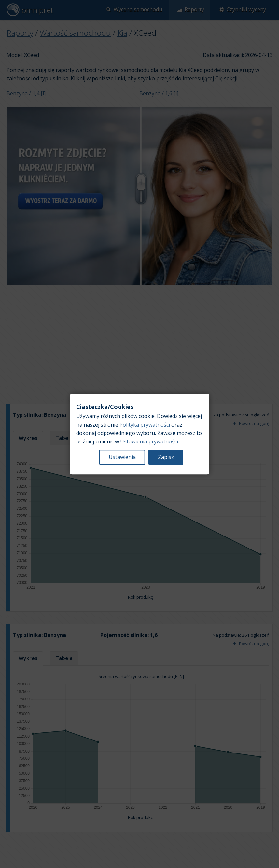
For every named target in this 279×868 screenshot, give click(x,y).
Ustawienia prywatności (149, 441)
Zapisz (166, 457)
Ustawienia (122, 457)
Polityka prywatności (145, 425)
